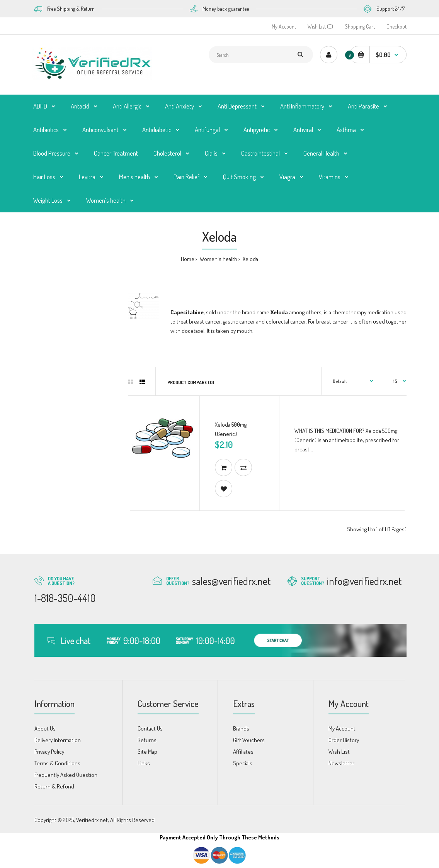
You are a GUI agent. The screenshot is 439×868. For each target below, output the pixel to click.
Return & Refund (54, 786)
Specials (243, 763)
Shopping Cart (360, 26)
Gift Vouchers (249, 740)
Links (144, 763)
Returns (147, 740)
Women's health (218, 259)
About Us (45, 728)
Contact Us (150, 728)
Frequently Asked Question (66, 775)
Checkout (396, 26)
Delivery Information (58, 740)
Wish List (339, 752)
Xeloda (250, 259)
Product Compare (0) (191, 382)
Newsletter (341, 763)
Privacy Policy (49, 752)
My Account (284, 26)
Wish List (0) (320, 26)
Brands (241, 728)
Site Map (147, 752)
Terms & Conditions (57, 763)
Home (188, 259)
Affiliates (243, 752)
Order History (344, 740)
